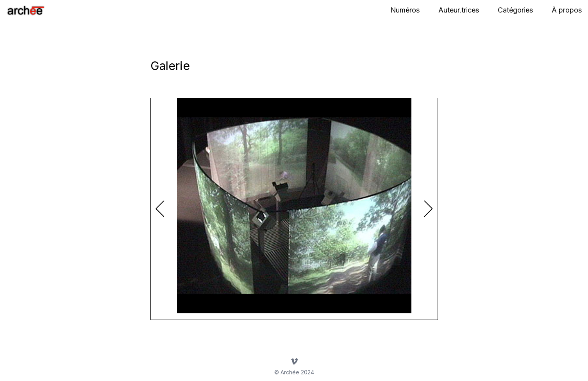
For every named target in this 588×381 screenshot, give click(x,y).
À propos (567, 10)
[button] (428, 209)
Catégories (515, 10)
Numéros (405, 10)
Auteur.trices (459, 10)
